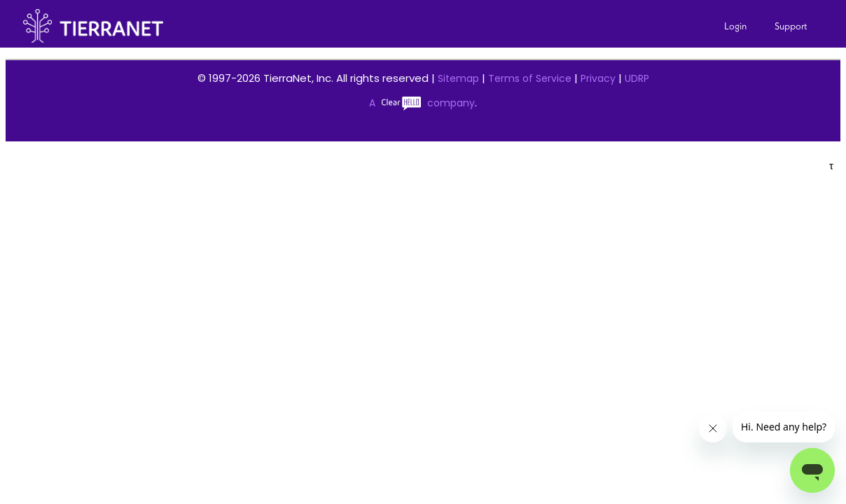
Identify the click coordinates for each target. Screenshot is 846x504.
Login (735, 26)
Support (791, 26)
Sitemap (458, 78)
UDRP (637, 78)
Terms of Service (530, 78)
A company (422, 103)
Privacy (598, 78)
